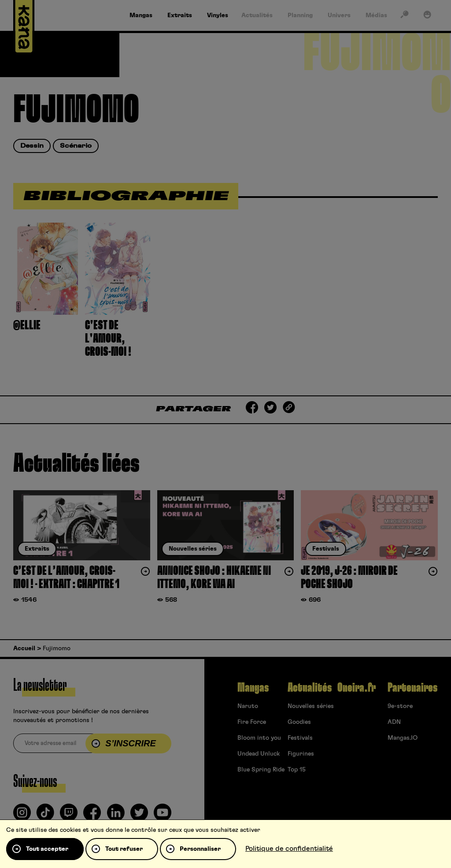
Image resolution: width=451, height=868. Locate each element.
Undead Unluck (259, 754)
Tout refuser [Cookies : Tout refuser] (124, 849)
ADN (394, 722)
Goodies (299, 722)
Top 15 (297, 770)
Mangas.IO (403, 738)
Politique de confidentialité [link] (289, 849)
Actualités (310, 688)
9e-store (400, 706)
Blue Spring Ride (261, 770)
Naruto (248, 706)
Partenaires (412, 688)
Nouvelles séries (311, 706)
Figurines (301, 754)
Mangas (253, 688)
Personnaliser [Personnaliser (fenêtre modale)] (200, 849)
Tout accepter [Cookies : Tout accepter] (47, 849)
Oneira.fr (357, 688)
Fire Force (252, 722)
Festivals (300, 738)
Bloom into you (259, 738)
